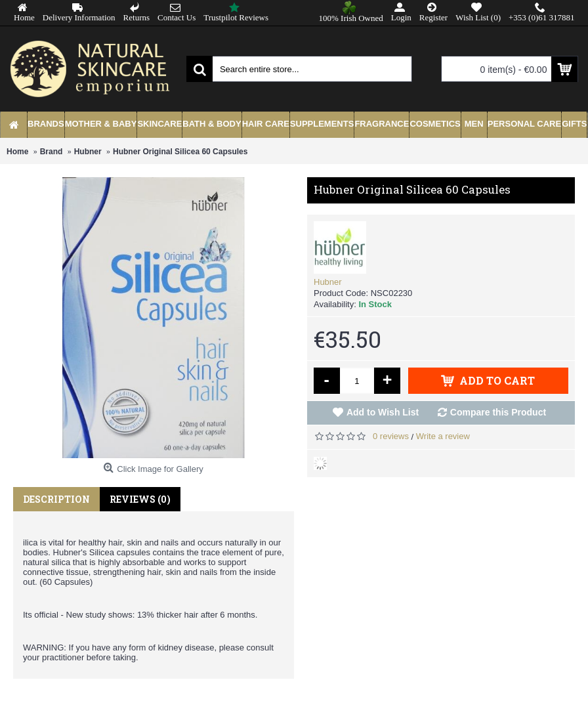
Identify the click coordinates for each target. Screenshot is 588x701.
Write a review (443, 436)
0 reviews (391, 436)
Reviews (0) (140, 499)
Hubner (328, 282)
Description (56, 499)
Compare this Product (498, 412)
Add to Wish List (383, 412)
